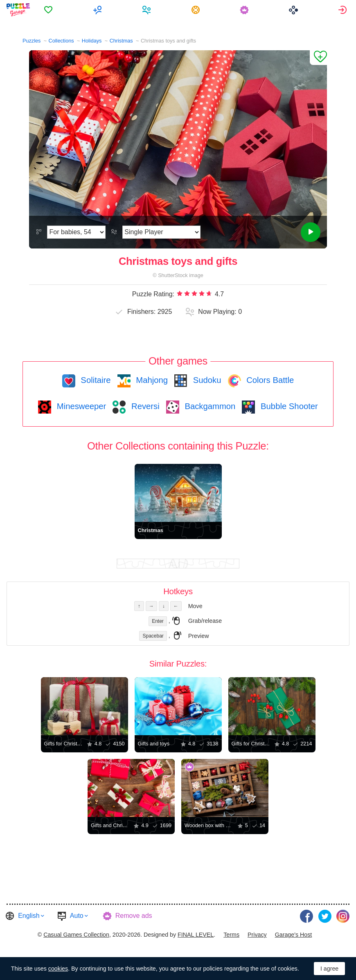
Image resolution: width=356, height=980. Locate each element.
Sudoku (206, 380)
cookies (58, 969)
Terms (231, 935)
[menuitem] (49, 10)
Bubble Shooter (288, 406)
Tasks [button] (197, 10)
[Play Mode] (161, 232)
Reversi (144, 406)
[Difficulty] (76, 232)
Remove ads (134, 916)
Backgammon (209, 406)
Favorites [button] (49, 10)
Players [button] (148, 10)
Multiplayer (98, 10)
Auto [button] (77, 916)
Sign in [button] (344, 10)
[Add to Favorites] (318, 58)
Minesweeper (80, 406)
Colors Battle (269, 380)
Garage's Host (294, 935)
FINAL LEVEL (196, 935)
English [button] (29, 916)
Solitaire (95, 380)
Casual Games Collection (76, 935)
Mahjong (151, 380)
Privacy (257, 935)
